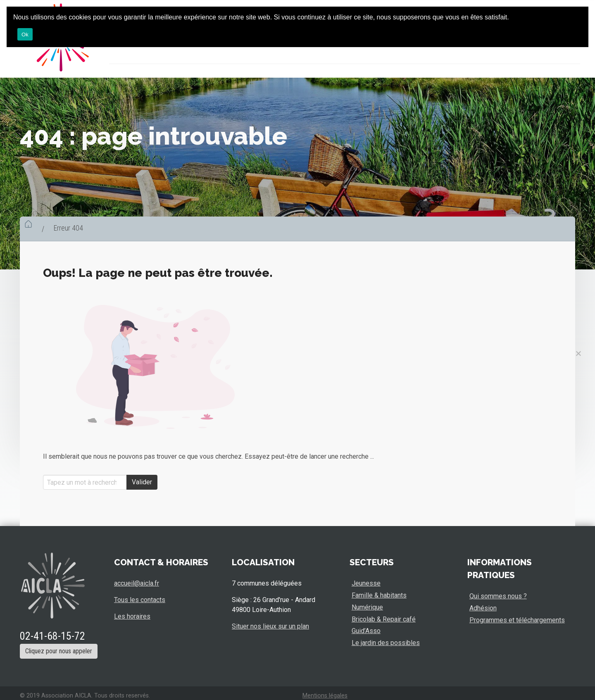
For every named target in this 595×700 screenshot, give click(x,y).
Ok (25, 35)
